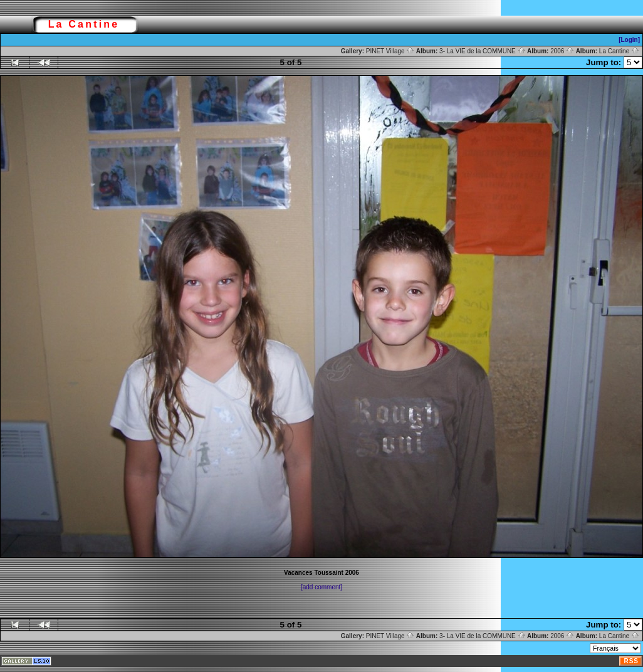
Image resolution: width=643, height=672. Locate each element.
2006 (562, 51)
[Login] (629, 40)
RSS (631, 661)
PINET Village (390, 51)
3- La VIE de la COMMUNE (482, 51)
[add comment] (321, 587)
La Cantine (619, 51)
